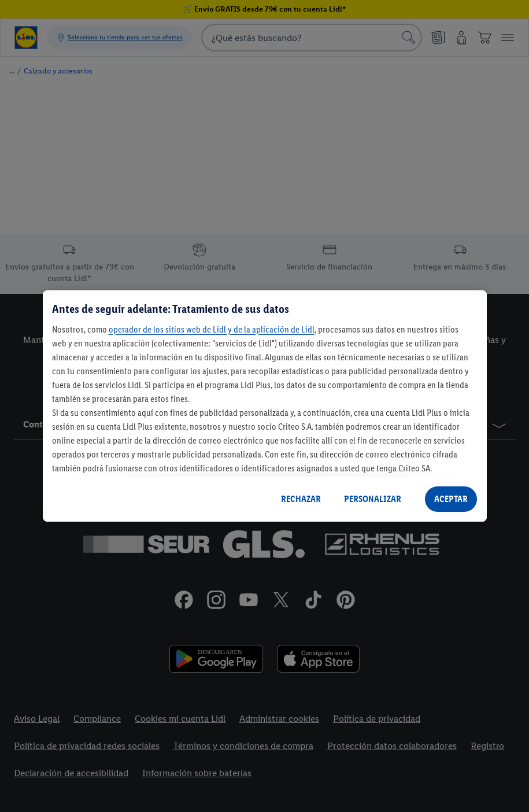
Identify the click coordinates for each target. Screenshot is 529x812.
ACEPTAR (451, 499)
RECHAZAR (301, 499)
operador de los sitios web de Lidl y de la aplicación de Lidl (212, 329)
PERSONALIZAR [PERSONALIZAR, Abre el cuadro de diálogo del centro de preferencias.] (373, 499)
